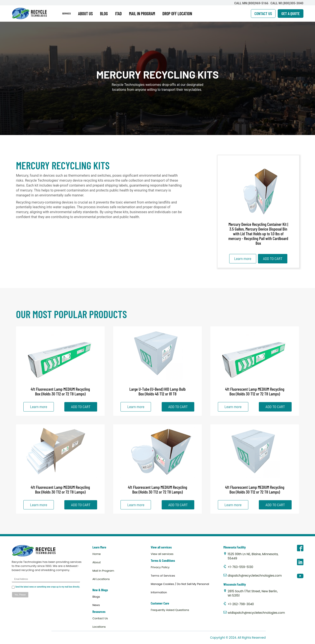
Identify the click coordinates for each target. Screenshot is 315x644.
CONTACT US (263, 13)
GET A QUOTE (290, 13)
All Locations (101, 579)
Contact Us (100, 618)
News (96, 605)
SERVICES (66, 13)
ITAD (118, 14)
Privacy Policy (160, 567)
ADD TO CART (273, 258)
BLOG (104, 14)
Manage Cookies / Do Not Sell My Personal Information (180, 588)
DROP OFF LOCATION (177, 14)
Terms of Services (163, 576)
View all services (162, 554)
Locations (99, 627)
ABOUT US (85, 14)
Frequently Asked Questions (170, 610)
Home (97, 554)
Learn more (243, 258)
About (97, 562)
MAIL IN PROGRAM (142, 14)
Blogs (96, 597)
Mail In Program (103, 571)
